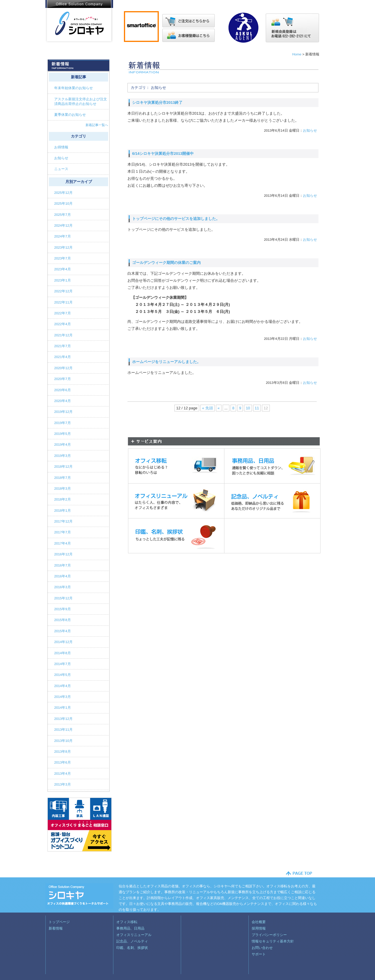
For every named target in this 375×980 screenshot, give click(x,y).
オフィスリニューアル (134, 935)
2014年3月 (63, 697)
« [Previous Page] (219, 408)
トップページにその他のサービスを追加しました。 (176, 219)
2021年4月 (63, 357)
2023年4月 (63, 269)
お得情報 (62, 147)
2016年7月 (63, 565)
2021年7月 (63, 346)
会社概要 (259, 922)
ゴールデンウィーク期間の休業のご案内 (166, 263)
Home (297, 54)
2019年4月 (63, 444)
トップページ (59, 922)
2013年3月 (63, 784)
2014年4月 (63, 686)
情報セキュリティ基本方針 (273, 941)
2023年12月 (63, 247)
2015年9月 (63, 609)
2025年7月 (63, 215)
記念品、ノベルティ (132, 941)
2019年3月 (63, 456)
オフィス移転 (127, 922)
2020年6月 (63, 390)
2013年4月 (63, 773)
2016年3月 (63, 587)
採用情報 (259, 928)
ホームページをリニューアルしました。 (166, 362)
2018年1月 (63, 510)
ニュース (62, 169)
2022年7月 (63, 313)
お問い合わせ (262, 948)
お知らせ (310, 130)
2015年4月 (63, 631)
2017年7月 (63, 532)
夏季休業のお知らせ (70, 115)
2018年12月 (63, 466)
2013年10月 (63, 741)
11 (257, 408)
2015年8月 (63, 620)
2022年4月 (63, 324)
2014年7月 (63, 664)
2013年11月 (63, 729)
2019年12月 (63, 412)
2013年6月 (63, 762)
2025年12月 (63, 193)
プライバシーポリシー (269, 935)
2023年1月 (63, 280)
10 (248, 408)
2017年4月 (63, 543)
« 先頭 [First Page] (208, 408)
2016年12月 (63, 554)
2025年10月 (63, 203)
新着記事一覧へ (97, 125)
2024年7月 (63, 236)
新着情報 (56, 928)
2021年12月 (63, 335)
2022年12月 (63, 291)
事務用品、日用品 (130, 928)
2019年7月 (63, 423)
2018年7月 (63, 478)
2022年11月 (63, 302)
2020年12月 (63, 368)
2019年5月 (63, 434)
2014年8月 (63, 653)
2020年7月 (63, 379)
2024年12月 (63, 225)
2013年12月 (63, 719)
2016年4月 (63, 576)
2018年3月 (63, 488)
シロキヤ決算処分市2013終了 (157, 102)
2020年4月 (63, 401)
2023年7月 (63, 258)
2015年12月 (63, 598)
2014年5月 (63, 675)
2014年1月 (63, 707)
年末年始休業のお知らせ (74, 88)
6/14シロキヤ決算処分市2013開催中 (163, 154)
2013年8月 (63, 751)
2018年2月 (63, 499)
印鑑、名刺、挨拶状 (132, 948)
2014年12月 (63, 642)
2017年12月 (63, 521)
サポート (259, 954)
